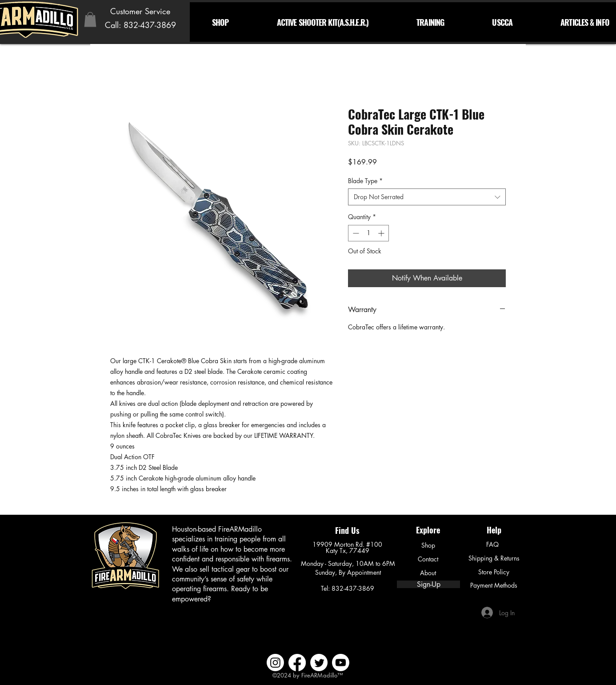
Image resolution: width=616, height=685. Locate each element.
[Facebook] (297, 663)
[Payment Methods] (494, 585)
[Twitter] (319, 663)
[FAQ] (492, 545)
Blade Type (365, 181)
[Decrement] (355, 233)
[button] (90, 19)
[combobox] (427, 197)
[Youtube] (341, 663)
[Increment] (382, 233)
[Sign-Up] (428, 584)
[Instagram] (275, 663)
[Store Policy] (494, 572)
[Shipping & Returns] (494, 558)
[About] (428, 573)
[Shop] (428, 545)
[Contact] (428, 559)
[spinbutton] (368, 233)
